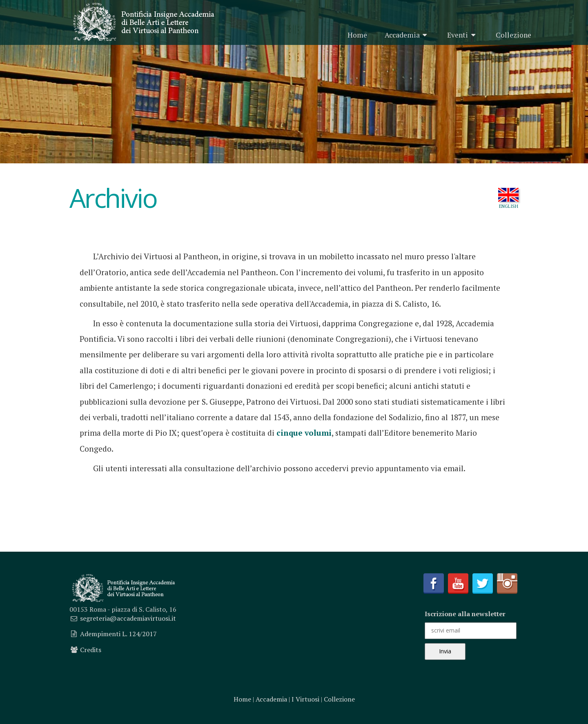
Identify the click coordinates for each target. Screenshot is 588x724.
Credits (91, 650)
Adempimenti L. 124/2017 (118, 634)
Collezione (513, 35)
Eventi (463, 35)
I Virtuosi (305, 699)
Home (357, 35)
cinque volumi (304, 433)
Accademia (407, 35)
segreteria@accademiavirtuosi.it (128, 618)
